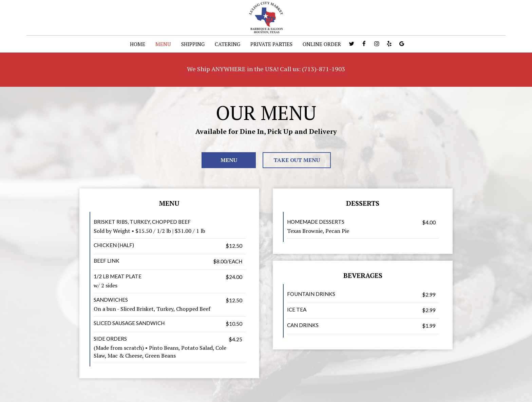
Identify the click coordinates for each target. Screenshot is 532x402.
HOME (138, 44)
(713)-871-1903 (324, 69)
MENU (163, 44)
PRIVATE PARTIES (271, 44)
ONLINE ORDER (322, 44)
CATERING (227, 44)
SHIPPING (193, 44)
